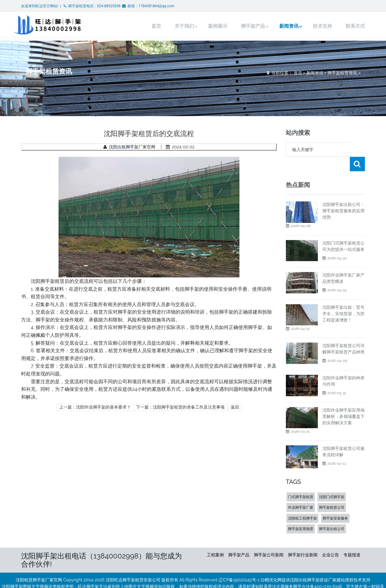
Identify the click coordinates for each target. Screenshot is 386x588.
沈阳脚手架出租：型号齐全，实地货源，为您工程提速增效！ (343, 299)
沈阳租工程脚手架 (302, 504)
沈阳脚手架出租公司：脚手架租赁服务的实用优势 (343, 196)
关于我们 (172, 26)
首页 (144, 26)
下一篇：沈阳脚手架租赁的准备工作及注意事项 (180, 407)
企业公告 (331, 540)
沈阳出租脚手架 (124, 147)
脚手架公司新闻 (269, 540)
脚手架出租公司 (332, 514)
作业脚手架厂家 (301, 493)
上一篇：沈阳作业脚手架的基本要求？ (95, 407)
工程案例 (215, 540)
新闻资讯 (279, 26)
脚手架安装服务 (335, 504)
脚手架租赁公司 (332, 493)
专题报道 (352, 540)
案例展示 (207, 26)
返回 (235, 407)
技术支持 (313, 26)
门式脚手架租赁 (301, 482)
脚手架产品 (242, 26)
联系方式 (346, 26)
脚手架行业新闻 (303, 540)
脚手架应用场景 (301, 514)
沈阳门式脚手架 (332, 482)
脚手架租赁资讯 (342, 73)
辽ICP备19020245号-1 (239, 565)
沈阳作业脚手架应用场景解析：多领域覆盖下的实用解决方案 (343, 402)
